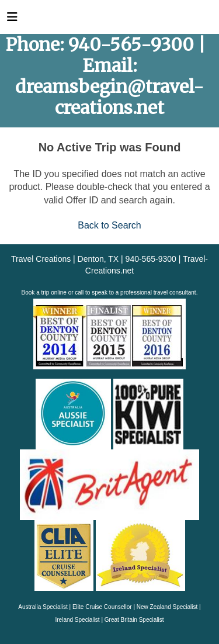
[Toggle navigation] (12, 20)
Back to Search (109, 225)
